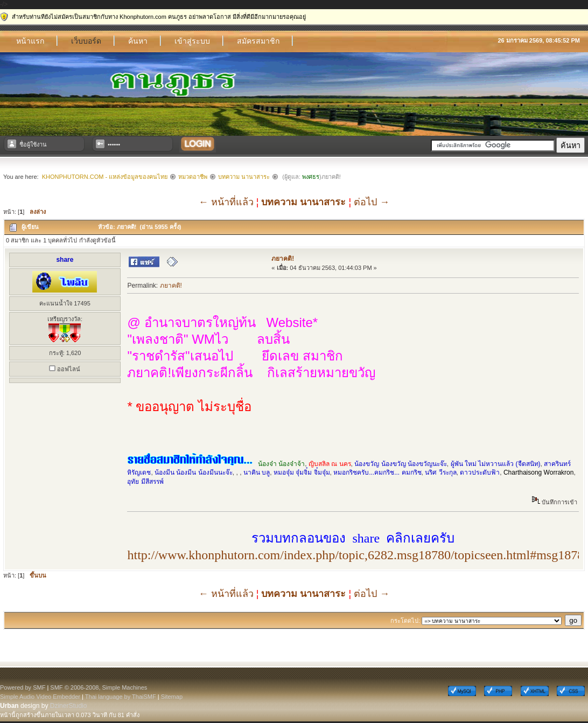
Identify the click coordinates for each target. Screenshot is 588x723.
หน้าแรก (30, 41)
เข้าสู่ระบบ (192, 41)
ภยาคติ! (283, 259)
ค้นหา (138, 41)
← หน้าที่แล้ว (226, 202)
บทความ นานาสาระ (244, 177)
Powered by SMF (23, 687)
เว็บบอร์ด (86, 41)
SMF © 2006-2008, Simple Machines (99, 687)
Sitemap (172, 697)
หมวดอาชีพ (193, 177)
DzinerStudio (69, 706)
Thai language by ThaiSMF (121, 697)
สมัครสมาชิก (258, 41)
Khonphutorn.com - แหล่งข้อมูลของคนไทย (105, 177)
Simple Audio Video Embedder (40, 697)
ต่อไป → (372, 202)
